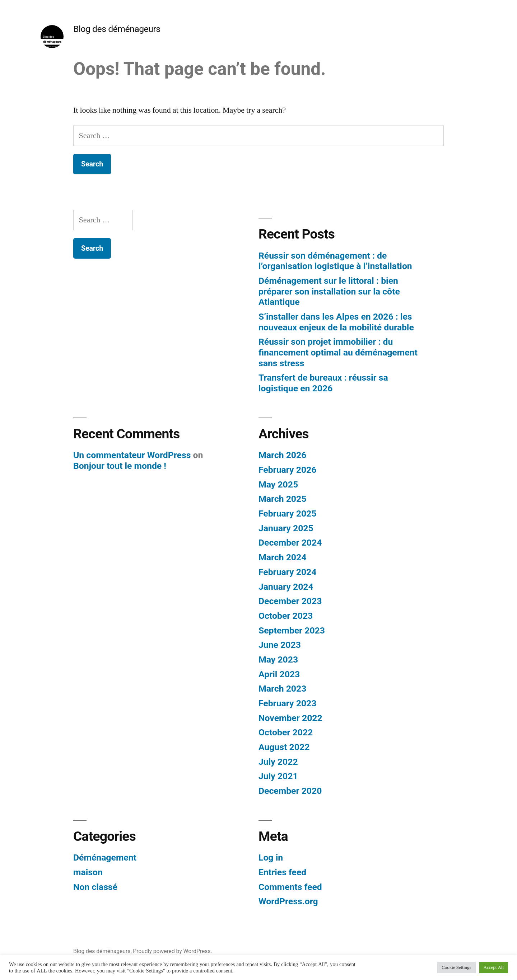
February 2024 (287, 572)
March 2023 (282, 689)
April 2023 (279, 674)
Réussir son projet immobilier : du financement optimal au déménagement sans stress (338, 352)
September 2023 (292, 630)
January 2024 (286, 587)
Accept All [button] (494, 967)
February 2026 (287, 470)
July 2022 (278, 762)
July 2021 (278, 776)
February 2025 (287, 513)
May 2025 (278, 484)
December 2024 (290, 543)
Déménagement (105, 857)
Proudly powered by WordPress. (172, 951)
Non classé (95, 887)
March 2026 (282, 455)
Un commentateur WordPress (132, 455)
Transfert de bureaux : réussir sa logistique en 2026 (323, 383)
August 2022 (284, 747)
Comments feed (290, 887)
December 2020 (290, 791)
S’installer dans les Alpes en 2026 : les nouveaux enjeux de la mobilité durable (336, 322)
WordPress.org (288, 901)
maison (88, 872)
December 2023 (290, 601)
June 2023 (280, 645)
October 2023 (286, 616)
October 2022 (286, 732)
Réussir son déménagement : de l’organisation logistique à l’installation (335, 261)
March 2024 (282, 557)
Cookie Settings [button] (456, 967)
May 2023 (278, 659)
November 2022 (290, 718)
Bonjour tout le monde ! (120, 466)
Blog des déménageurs (117, 29)
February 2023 (287, 703)
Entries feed (282, 872)
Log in (271, 857)
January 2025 (286, 528)
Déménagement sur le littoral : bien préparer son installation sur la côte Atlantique (329, 291)
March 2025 (282, 499)
